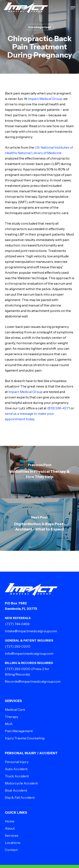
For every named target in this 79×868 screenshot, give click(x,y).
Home (10, 821)
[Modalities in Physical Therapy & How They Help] (39, 472)
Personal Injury (17, 762)
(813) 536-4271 (59, 408)
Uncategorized (39, 27)
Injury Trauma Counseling (25, 738)
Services (12, 835)
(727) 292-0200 (18, 646)
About (10, 828)
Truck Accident (17, 776)
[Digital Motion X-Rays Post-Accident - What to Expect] (39, 525)
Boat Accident (16, 790)
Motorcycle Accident (21, 783)
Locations (13, 843)
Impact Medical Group (45, 99)
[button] (73, 8)
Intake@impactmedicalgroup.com (31, 631)
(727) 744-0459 (17, 624)
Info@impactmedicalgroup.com (29, 653)
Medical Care (15, 710)
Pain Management (19, 731)
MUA (9, 724)
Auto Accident (16, 769)
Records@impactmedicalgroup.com (33, 681)
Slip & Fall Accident (20, 797)
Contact (11, 850)
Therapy (11, 717)
